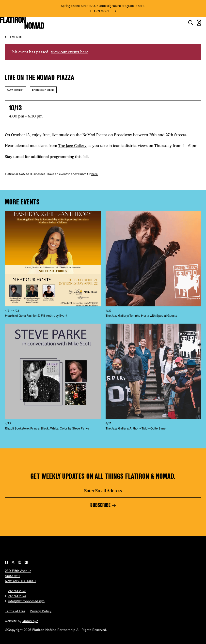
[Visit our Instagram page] (20, 562)
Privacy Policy (41, 611)
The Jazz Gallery (72, 146)
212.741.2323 (17, 591)
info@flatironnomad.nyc (26, 601)
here (95, 174)
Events (16, 37)
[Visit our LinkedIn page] (26, 562)
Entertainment (43, 90)
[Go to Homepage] (22, 23)
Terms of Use (15, 611)
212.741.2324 (17, 596)
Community (16, 90)
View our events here (70, 52)
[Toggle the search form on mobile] (191, 23)
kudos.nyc (30, 621)
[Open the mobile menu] (199, 23)
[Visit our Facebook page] (7, 562)
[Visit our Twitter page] (14, 562)
